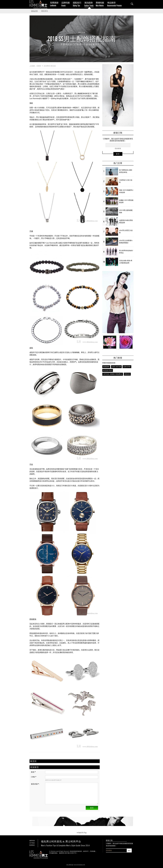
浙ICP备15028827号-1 (71, 853)
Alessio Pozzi (108, 370)
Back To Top (82, 833)
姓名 (33, 772)
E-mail (34, 777)
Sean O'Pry (127, 367)
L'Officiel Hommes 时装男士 (113, 374)
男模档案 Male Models (101, 4)
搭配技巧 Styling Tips (78, 4)
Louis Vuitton (116, 367)
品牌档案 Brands (66, 4)
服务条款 (32, 841)
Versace (127, 374)
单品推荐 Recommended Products (115, 4)
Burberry (106, 367)
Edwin (39, 66)
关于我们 (32, 843)
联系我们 (32, 845)
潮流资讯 (44, 11)
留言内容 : (35, 784)
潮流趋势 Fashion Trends (89, 4)
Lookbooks (54, 4)
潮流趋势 (34, 11)
